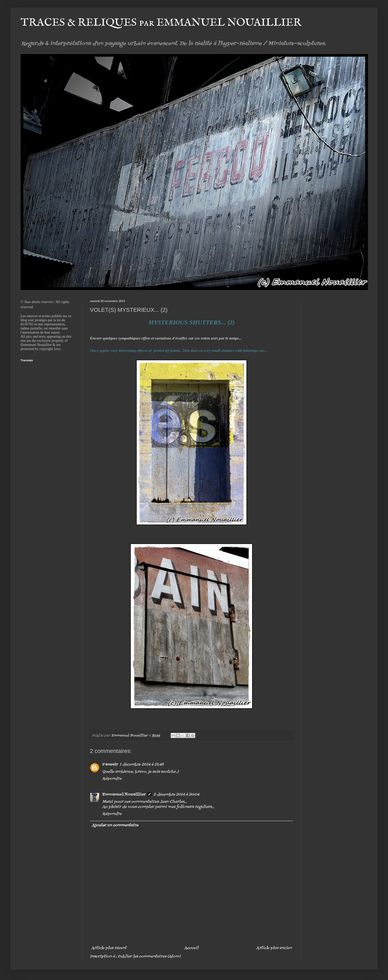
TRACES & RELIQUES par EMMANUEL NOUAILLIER (161, 23)
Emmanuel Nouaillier (124, 795)
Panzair (110, 765)
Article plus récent (109, 948)
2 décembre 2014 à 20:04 (176, 795)
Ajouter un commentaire (115, 825)
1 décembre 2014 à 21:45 (142, 765)
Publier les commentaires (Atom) (149, 957)
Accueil (191, 948)
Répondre (112, 779)
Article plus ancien (274, 948)
